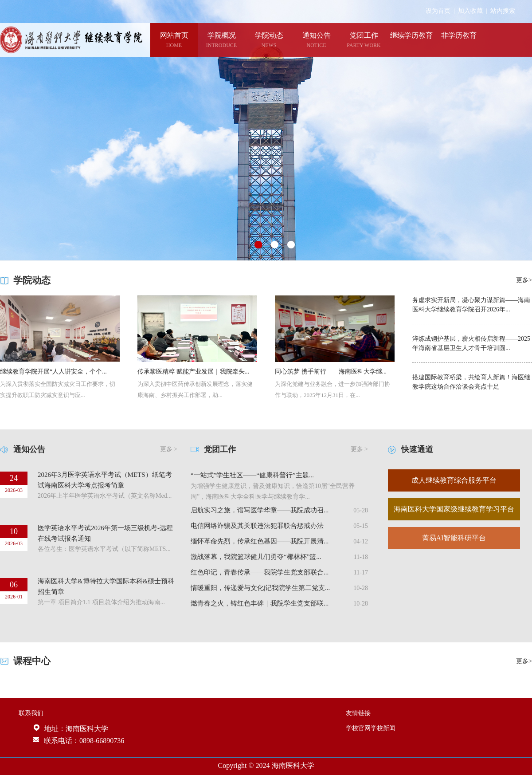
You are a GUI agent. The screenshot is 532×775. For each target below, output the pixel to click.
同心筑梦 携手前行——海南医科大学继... (331, 372)
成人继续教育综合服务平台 (454, 480)
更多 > (169, 449)
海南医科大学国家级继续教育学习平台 (454, 509)
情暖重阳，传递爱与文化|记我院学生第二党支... (260, 588)
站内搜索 (503, 11)
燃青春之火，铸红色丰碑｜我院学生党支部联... (260, 603)
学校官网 (358, 728)
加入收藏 (470, 11)
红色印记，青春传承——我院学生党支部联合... (260, 572)
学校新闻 (383, 728)
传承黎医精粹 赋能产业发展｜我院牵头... (193, 372)
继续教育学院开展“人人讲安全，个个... (53, 372)
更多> (524, 280)
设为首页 (438, 11)
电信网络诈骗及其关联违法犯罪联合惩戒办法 (257, 526)
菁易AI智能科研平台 (454, 538)
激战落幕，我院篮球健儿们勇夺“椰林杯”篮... (256, 557)
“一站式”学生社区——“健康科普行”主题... (252, 475)
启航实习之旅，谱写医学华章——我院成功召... (260, 510)
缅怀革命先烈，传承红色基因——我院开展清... (260, 541)
